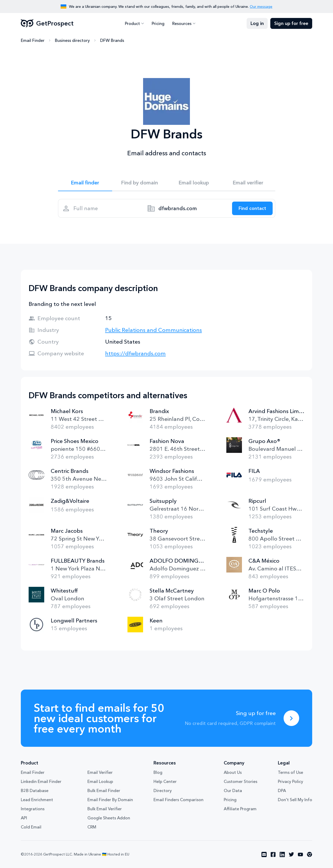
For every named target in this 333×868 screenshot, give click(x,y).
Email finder (85, 183)
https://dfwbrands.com (135, 353)
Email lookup (194, 183)
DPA (282, 790)
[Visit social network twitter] (291, 854)
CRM (92, 827)
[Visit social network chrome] (310, 854)
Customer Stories (241, 781)
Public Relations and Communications (153, 330)
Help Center (165, 781)
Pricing (158, 23)
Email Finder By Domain (110, 800)
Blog (158, 772)
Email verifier (248, 183)
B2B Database (35, 790)
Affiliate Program (240, 809)
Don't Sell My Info (295, 800)
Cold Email (31, 827)
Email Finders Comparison (178, 800)
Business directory (72, 40)
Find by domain (139, 183)
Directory (163, 790)
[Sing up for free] (291, 718)
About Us (233, 772)
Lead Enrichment (37, 800)
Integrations (33, 809)
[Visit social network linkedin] (282, 854)
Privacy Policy (290, 781)
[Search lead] (252, 208)
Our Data (233, 790)
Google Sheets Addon (109, 818)
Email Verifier (100, 772)
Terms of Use (290, 772)
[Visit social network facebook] (273, 854)
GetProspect (47, 23)
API (24, 818)
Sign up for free (291, 23)
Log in (257, 23)
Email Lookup (100, 781)
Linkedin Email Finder (41, 781)
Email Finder (33, 40)
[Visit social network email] (264, 854)
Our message (261, 7)
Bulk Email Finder (104, 790)
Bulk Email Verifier (105, 809)
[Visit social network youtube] (300, 854)
